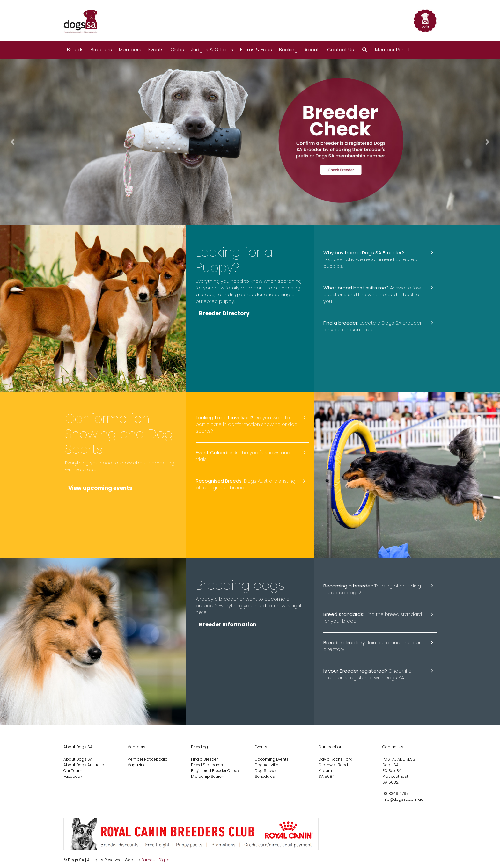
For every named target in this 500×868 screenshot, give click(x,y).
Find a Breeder (204, 759)
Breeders (101, 50)
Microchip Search (208, 776)
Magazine (136, 765)
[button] (364, 50)
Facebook (73, 776)
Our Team (73, 771)
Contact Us (341, 50)
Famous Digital (156, 860)
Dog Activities (268, 765)
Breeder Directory (224, 313)
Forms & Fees (256, 50)
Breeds (75, 50)
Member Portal (392, 50)
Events (156, 50)
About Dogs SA (78, 759)
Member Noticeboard (147, 759)
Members (130, 50)
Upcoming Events (272, 759)
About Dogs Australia (84, 765)
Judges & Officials (212, 50)
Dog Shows (266, 771)
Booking (288, 50)
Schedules (265, 776)
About (312, 50)
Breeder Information (228, 624)
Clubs (177, 50)
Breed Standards (207, 765)
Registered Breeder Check (215, 771)
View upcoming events (100, 488)
